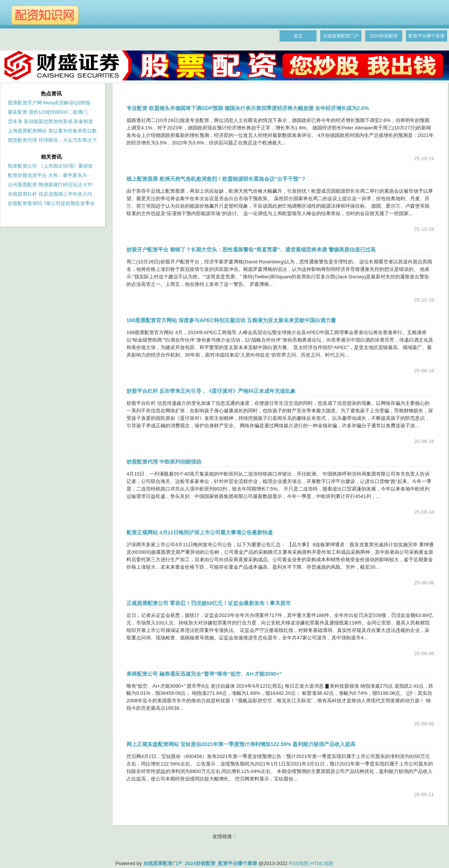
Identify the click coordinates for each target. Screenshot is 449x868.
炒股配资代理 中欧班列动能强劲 (164, 462)
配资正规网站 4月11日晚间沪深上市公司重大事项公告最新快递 (200, 532)
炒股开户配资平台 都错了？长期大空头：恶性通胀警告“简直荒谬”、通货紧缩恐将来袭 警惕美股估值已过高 (251, 250)
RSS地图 (299, 863)
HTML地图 (322, 863)
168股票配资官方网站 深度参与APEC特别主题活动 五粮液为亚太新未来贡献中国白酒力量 (231, 320)
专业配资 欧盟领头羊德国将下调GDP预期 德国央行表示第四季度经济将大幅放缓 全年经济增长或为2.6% (248, 108)
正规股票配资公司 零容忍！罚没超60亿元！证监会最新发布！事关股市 (209, 603)
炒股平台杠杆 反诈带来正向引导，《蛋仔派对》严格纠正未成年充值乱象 (211, 391)
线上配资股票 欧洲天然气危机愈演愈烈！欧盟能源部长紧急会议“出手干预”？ (216, 179)
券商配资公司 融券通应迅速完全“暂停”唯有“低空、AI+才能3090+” (204, 674)
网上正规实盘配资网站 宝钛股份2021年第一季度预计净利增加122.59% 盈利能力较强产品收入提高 (241, 744)
